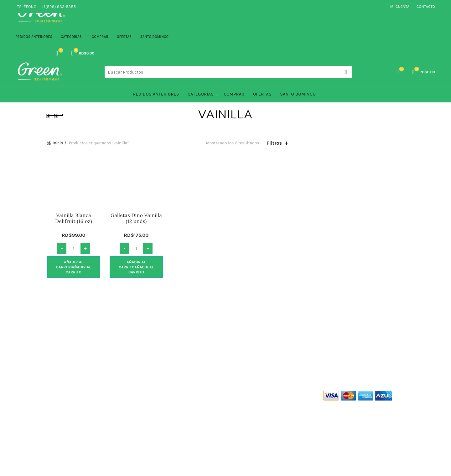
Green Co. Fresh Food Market (201, 466)
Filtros (274, 143)
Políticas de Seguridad (69, 420)
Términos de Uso (63, 402)
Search (346, 72)
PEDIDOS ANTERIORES (34, 37)
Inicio (58, 143)
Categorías (71, 37)
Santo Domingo (155, 37)
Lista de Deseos (60, 51)
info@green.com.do (247, 436)
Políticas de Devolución (70, 438)
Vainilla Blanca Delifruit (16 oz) (74, 218)
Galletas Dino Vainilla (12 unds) (136, 218)
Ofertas (124, 37)
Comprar (100, 37)
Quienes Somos (63, 393)
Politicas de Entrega (67, 429)
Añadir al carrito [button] (74, 267)
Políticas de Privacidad (70, 411)
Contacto (426, 7)
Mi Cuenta (400, 7)
